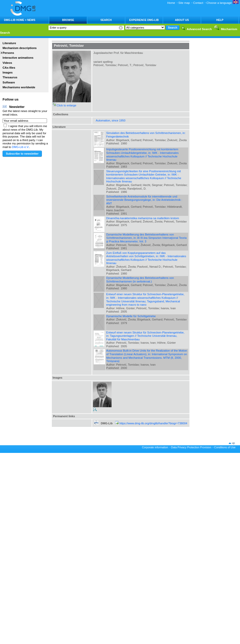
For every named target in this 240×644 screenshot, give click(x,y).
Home (171, 3)
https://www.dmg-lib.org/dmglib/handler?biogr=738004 (153, 423)
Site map (184, 3)
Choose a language (223, 3)
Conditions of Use (225, 447)
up (233, 443)
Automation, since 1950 (111, 120)
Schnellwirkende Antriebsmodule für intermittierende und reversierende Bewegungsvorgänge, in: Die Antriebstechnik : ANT (144, 200)
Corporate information (155, 447)
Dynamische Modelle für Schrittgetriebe (131, 316)
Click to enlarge (67, 105)
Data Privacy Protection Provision (191, 447)
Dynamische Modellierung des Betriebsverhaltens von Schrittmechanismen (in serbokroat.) (140, 280)
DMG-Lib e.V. (21, 147)
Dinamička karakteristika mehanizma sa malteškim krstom (143, 218)
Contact (198, 3)
